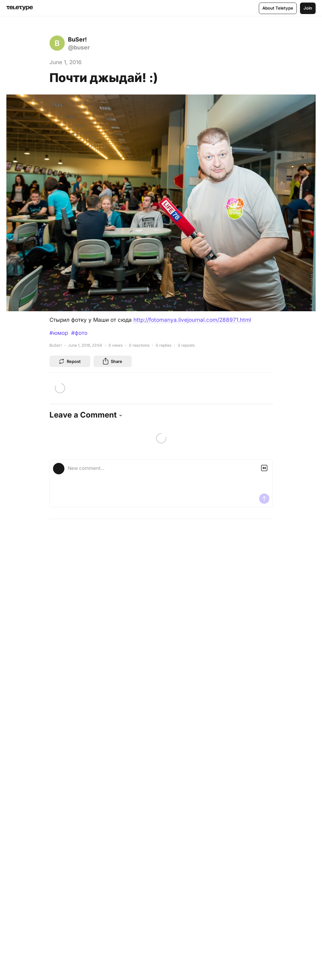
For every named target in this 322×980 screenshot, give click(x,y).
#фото (79, 333)
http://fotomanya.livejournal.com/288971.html (192, 320)
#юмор (59, 333)
